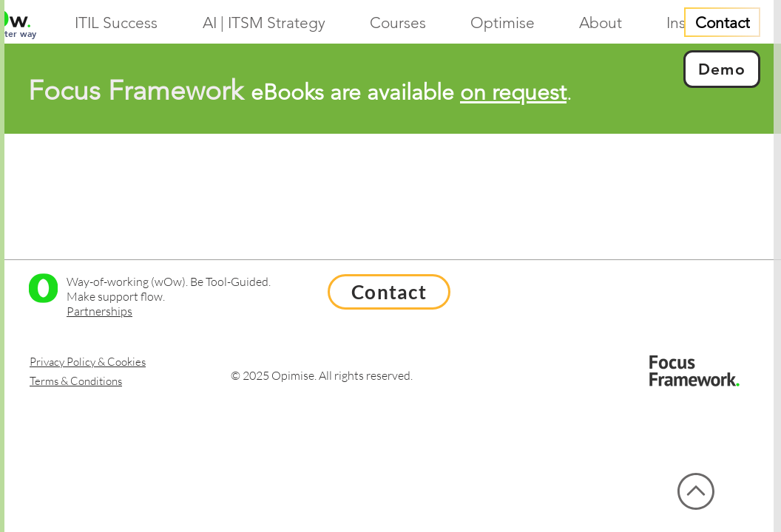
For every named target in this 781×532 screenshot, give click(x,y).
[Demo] (722, 69)
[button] (409, 23)
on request (513, 92)
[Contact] (722, 22)
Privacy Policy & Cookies (88, 362)
